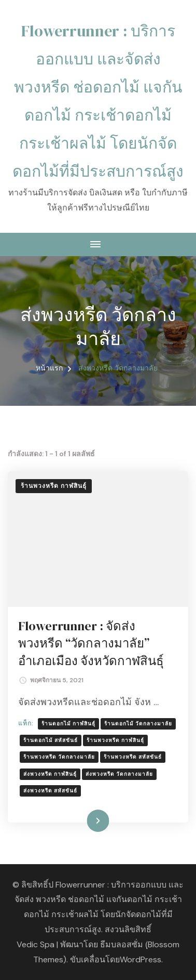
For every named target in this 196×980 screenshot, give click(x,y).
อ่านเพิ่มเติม (82, 820)
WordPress (141, 959)
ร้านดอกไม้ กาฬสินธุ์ (68, 724)
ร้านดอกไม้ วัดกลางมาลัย (138, 724)
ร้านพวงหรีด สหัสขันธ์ (133, 757)
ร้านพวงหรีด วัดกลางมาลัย (59, 757)
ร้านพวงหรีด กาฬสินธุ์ (54, 486)
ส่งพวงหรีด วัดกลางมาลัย (119, 774)
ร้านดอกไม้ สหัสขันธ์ (51, 740)
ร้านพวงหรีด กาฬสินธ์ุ (115, 740)
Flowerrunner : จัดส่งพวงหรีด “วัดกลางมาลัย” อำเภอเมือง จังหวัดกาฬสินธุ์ (91, 643)
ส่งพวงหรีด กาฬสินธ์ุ (50, 774)
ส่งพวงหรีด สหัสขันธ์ (50, 791)
